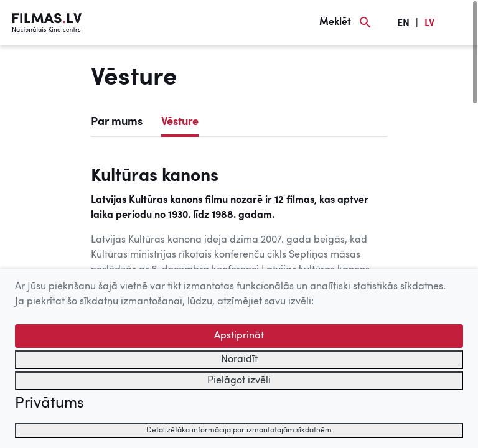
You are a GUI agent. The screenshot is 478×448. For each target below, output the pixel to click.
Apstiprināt (239, 336)
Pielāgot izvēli (239, 381)
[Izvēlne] (459, 22)
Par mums (117, 122)
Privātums (49, 404)
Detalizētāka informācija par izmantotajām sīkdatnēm (239, 431)
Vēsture (180, 122)
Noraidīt (239, 360)
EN (403, 24)
